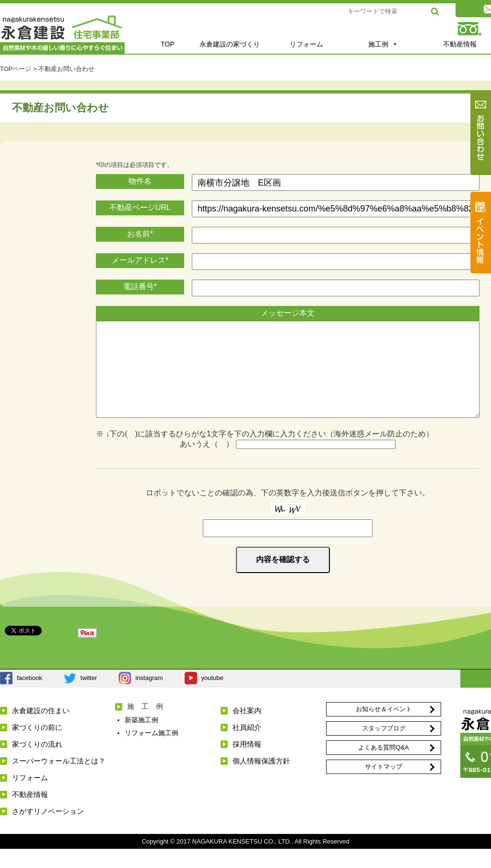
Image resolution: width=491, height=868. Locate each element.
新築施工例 (141, 739)
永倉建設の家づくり (230, 44)
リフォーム (306, 44)
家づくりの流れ (37, 763)
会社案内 (247, 730)
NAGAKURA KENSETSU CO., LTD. (242, 861)
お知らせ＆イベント (384, 728)
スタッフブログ (384, 747)
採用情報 (247, 763)
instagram (149, 697)
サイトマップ (384, 786)
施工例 (383, 44)
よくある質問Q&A (383, 767)
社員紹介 (247, 746)
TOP (168, 44)
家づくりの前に (37, 746)
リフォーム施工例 (152, 752)
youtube (212, 697)
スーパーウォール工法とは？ (59, 780)
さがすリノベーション (48, 830)
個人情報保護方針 (261, 780)
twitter (89, 697)
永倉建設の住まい (41, 730)
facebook (29, 697)
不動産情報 (30, 814)
